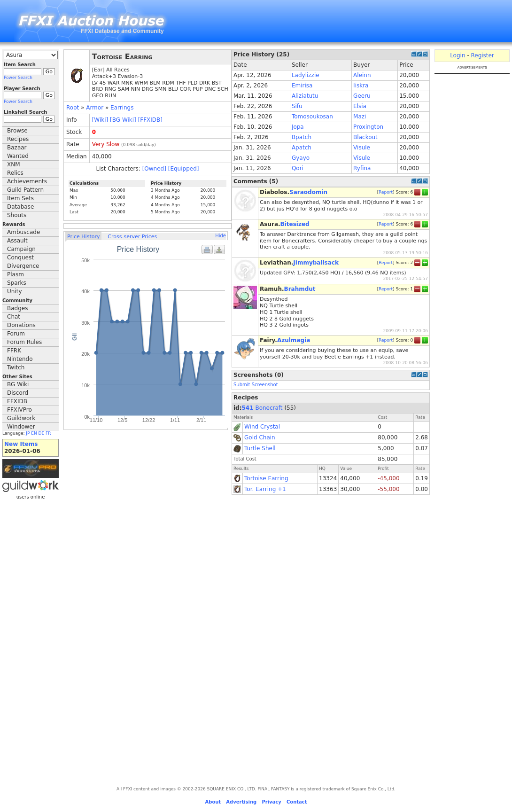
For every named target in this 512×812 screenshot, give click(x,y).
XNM (14, 164)
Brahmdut (300, 289)
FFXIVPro (19, 410)
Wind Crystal (262, 427)
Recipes (18, 139)
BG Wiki (18, 384)
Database (20, 207)
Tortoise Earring (266, 478)
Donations (21, 325)
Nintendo (20, 359)
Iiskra (361, 86)
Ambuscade (23, 232)
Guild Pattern (25, 190)
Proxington (368, 127)
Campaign (21, 249)
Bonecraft (269, 408)
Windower (21, 427)
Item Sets (20, 198)
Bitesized (295, 224)
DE (42, 433)
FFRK (14, 351)
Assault (17, 241)
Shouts (17, 215)
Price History (83, 237)
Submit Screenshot (256, 385)
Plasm (16, 274)
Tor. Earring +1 (265, 489)
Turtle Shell (260, 448)
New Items (21, 444)
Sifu (297, 106)
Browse (17, 131)
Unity (15, 291)
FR (48, 433)
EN (34, 433)
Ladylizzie (306, 75)
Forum (16, 334)
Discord (18, 393)
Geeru (362, 96)
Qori (298, 168)
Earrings (122, 108)
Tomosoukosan (312, 117)
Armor (95, 108)
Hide (221, 236)
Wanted (18, 156)
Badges (17, 308)
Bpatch (302, 137)
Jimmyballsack (316, 263)
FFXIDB (17, 401)
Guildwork (21, 418)
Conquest (20, 258)
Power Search (18, 78)
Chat (14, 317)
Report (386, 192)
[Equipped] (184, 169)
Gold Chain (260, 437)
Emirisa (302, 86)
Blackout (365, 137)
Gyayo (301, 158)
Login (458, 55)
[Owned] (154, 169)
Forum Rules (24, 342)
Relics (15, 173)
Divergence (23, 266)
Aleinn (362, 75)
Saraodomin (308, 192)
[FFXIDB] (150, 120)
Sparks (17, 283)
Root (73, 108)
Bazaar (17, 148)
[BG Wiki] (123, 120)
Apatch (302, 148)
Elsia (360, 106)
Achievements (27, 181)
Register (482, 55)
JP (28, 433)
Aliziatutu (305, 96)
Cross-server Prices (132, 237)
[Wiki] (100, 120)
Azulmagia (294, 340)
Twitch (16, 367)
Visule (362, 148)
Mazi (360, 117)
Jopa (298, 127)
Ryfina (362, 168)
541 (248, 408)
